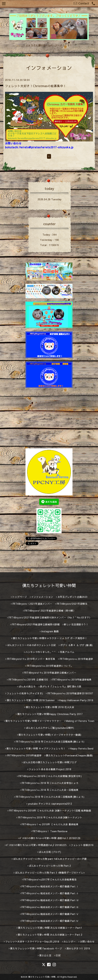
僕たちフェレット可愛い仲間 (49, 585)
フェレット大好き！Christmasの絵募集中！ (36, 86)
